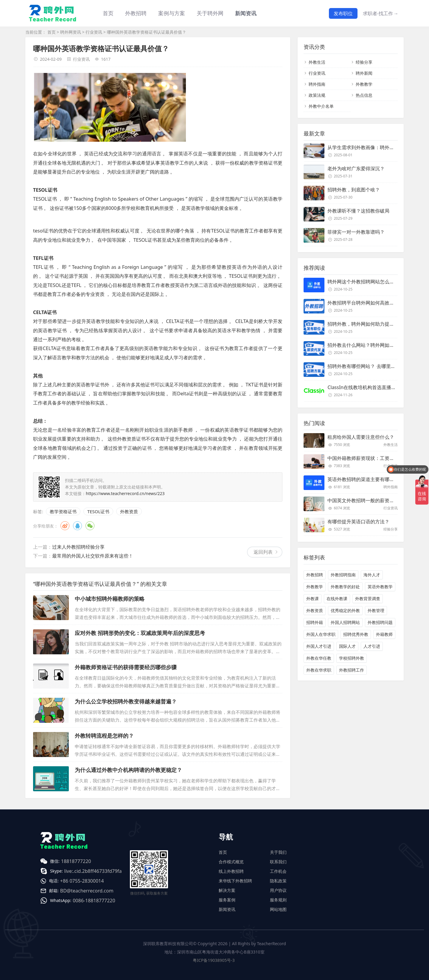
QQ (77, 526)
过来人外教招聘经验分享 (78, 547)
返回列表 (263, 552)
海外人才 (372, 575)
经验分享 (364, 62)
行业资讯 (94, 32)
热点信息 (364, 95)
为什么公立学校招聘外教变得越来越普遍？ (126, 701)
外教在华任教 (319, 658)
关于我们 (278, 852)
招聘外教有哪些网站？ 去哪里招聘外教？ (371, 366)
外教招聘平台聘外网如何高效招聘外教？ (370, 303)
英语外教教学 (380, 587)
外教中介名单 (321, 106)
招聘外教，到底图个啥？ (354, 190)
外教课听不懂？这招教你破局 (358, 211)
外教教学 (364, 84)
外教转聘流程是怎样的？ (104, 736)
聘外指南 (317, 84)
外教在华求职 (319, 670)
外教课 (313, 599)
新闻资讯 (246, 13)
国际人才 (347, 646)
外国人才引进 (319, 646)
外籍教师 (384, 634)
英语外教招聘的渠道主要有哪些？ (363, 479)
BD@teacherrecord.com (87, 891)
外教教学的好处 (345, 587)
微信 (90, 526)
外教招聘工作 (352, 670)
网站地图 (278, 909)
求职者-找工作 (381, 13)
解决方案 (227, 890)
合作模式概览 (231, 862)
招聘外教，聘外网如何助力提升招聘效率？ (373, 324)
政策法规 (317, 95)
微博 (65, 526)
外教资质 (129, 511)
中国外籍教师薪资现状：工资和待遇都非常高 (375, 458)
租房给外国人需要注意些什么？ (361, 437)
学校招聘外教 (352, 658)
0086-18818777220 (94, 901)
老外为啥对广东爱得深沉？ (356, 168)
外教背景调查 (368, 599)
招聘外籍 (315, 622)
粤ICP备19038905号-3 (214, 960)
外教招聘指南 (343, 575)
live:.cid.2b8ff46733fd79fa (93, 871)
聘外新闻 (364, 73)
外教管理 (376, 610)
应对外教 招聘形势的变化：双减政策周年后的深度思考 (140, 633)
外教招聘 (315, 575)
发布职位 (343, 13)
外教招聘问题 (380, 622)
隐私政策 (278, 881)
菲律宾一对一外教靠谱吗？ (356, 232)
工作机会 (278, 871)
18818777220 (76, 861)
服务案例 (227, 900)
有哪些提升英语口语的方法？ (358, 522)
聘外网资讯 (71, 32)
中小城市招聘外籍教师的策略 (110, 599)
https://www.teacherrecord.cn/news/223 (125, 493)
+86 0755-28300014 (82, 881)
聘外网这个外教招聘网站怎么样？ (363, 282)
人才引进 (372, 646)
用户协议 (278, 890)
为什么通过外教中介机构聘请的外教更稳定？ (128, 770)
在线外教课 (337, 599)
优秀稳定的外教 (345, 610)
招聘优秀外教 (356, 634)
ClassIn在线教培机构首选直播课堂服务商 (371, 387)
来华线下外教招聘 (235, 881)
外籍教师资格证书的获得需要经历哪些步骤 (126, 667)
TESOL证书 (98, 511)
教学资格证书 (63, 511)
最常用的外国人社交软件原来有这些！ (93, 556)
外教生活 (317, 62)
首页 (108, 13)
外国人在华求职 (321, 634)
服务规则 (278, 900)
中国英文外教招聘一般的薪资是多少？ (368, 500)
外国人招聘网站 (345, 622)
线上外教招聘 (231, 871)
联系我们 (278, 862)
